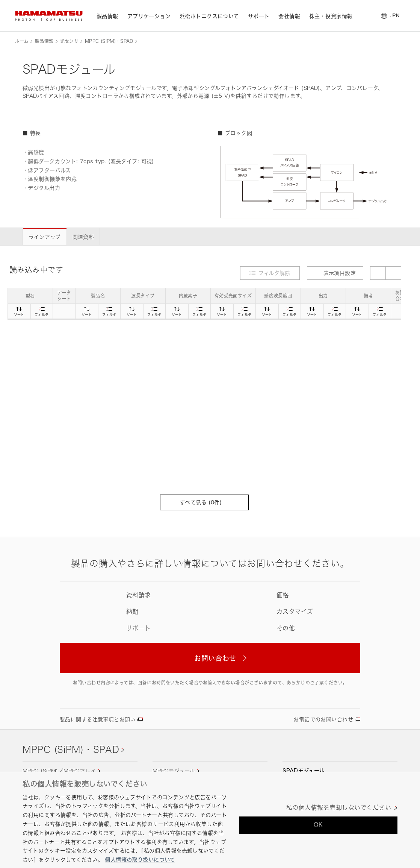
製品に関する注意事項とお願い (98, 719)
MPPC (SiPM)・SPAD (109, 41)
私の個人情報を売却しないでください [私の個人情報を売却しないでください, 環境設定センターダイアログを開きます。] (339, 808)
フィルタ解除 (274, 273)
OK (318, 825)
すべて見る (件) (204, 502)
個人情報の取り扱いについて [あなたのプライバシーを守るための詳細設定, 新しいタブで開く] (140, 860)
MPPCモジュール (174, 771)
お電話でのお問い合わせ (323, 719)
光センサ (69, 41)
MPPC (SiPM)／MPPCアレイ (59, 771)
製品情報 (44, 41)
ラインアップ (45, 237)
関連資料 (83, 237)
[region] (210, 820)
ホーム (22, 41)
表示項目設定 (335, 273)
